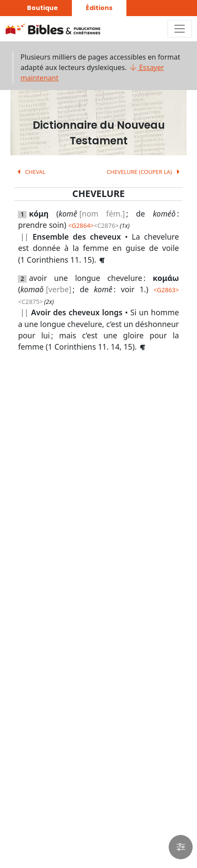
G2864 (81, 225)
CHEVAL (30, 172)
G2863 (166, 290)
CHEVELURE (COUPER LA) (145, 172)
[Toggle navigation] (180, 29)
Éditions (99, 8)
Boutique (42, 8)
